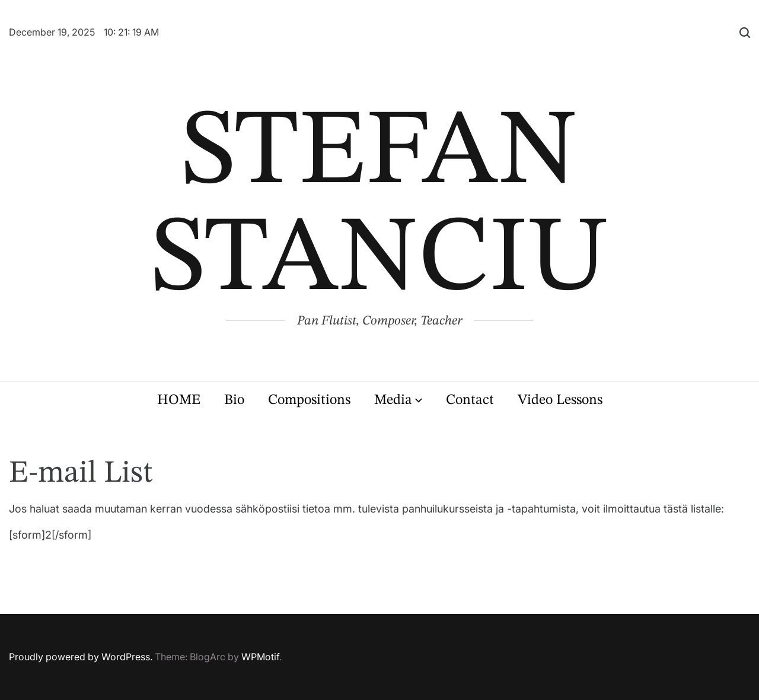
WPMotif (260, 657)
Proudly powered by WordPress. (81, 657)
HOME (179, 400)
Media (398, 400)
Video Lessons (560, 400)
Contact (470, 400)
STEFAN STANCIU (379, 208)
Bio (234, 400)
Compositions (309, 400)
